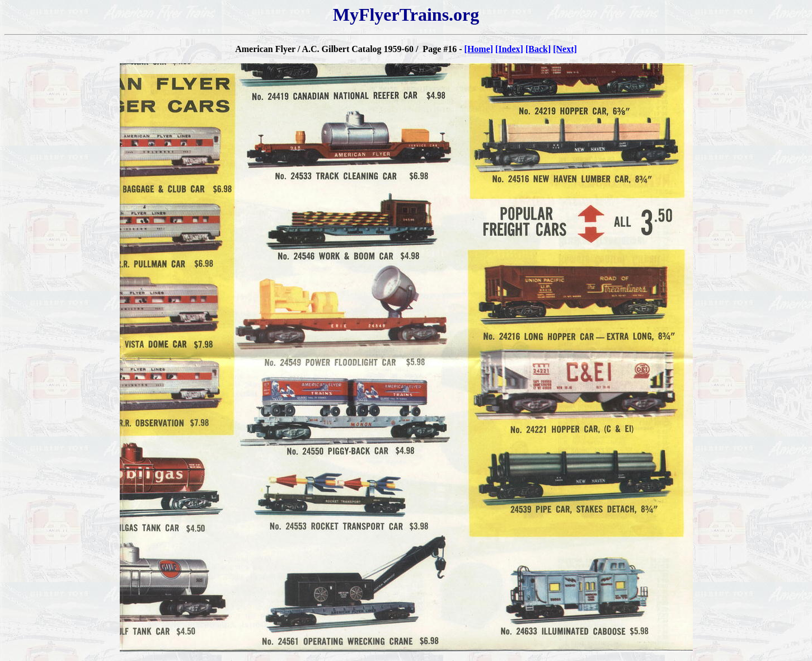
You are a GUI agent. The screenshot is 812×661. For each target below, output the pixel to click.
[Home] (479, 49)
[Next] (565, 49)
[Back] (538, 49)
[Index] (509, 49)
